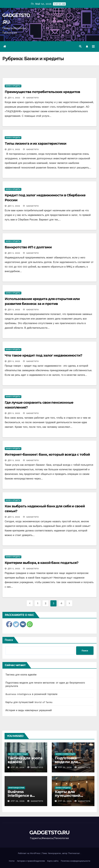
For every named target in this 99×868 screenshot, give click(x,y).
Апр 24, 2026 (65, 801)
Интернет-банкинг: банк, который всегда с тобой (47, 455)
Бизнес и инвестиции (18, 754)
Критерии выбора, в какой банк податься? (42, 563)
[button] (80, 46)
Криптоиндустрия (16, 788)
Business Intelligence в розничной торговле (31, 694)
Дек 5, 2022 (14, 98)
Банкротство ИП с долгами (28, 247)
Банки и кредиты (13, 86)
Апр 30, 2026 (18, 767)
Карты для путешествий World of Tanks (29, 702)
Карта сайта (53, 861)
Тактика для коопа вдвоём (21, 675)
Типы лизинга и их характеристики (35, 144)
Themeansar (74, 853)
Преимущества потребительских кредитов (42, 92)
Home (12, 861)
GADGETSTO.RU (49, 832)
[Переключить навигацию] (93, 46)
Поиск (9, 640)
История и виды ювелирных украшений (29, 710)
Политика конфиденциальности (75, 861)
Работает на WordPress (29, 853)
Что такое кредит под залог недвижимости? (43, 355)
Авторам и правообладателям (31, 861)
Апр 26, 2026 (18, 801)
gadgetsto (31, 98)
